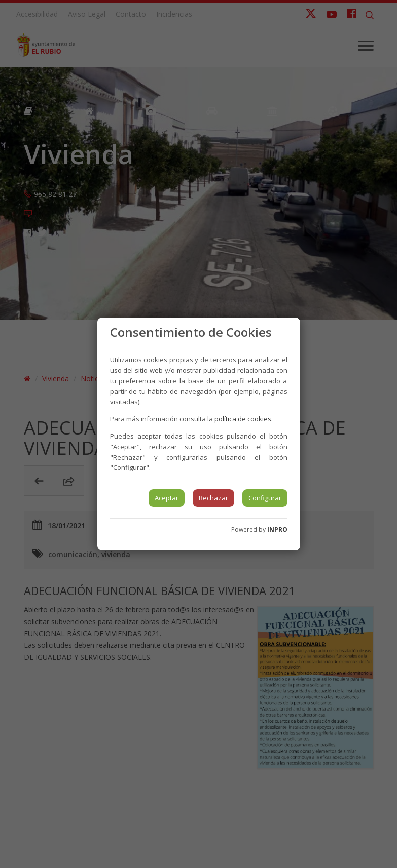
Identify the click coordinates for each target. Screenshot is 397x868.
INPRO (277, 529)
